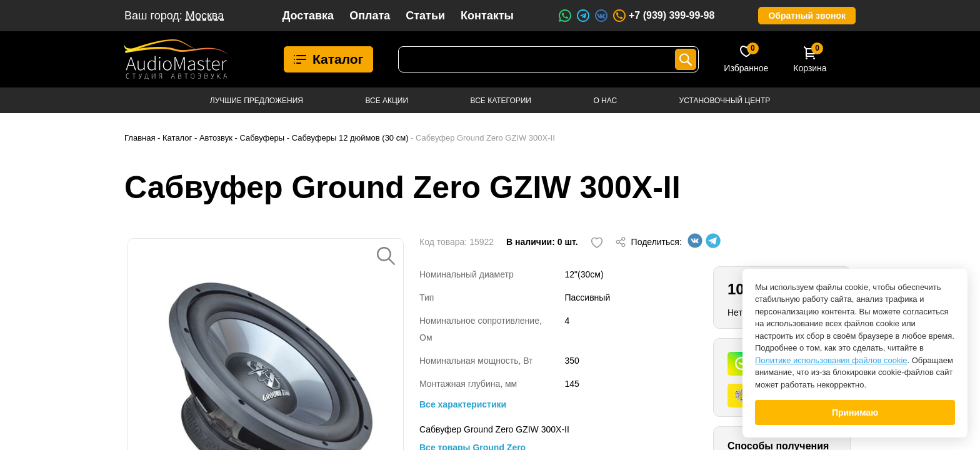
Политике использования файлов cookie (831, 360)
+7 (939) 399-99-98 (663, 16)
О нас (605, 101)
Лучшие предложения (257, 101)
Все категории (501, 101)
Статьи (425, 16)
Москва (205, 16)
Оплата (370, 16)
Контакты (487, 16)
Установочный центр (725, 101)
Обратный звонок (807, 16)
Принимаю (855, 412)
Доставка (308, 16)
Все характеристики (463, 404)
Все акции (387, 101)
